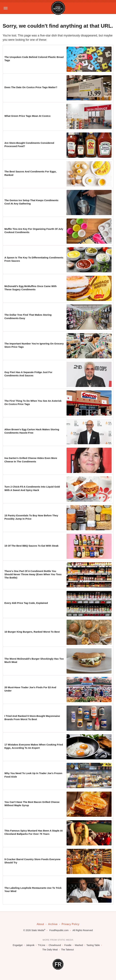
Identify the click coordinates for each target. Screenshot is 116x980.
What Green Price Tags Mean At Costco (27, 116)
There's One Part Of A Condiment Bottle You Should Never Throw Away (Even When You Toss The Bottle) (33, 574)
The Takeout (67, 950)
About (40, 924)
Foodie (68, 945)
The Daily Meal (50, 950)
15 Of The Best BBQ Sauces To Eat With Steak (31, 546)
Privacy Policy (70, 924)
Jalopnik (30, 945)
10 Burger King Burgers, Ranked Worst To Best (32, 632)
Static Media (38, 930)
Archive (53, 924)
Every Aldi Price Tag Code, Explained (26, 603)
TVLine (42, 945)
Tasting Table (93, 945)
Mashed (79, 945)
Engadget (18, 945)
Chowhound (55, 945)
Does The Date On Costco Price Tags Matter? (31, 87)
